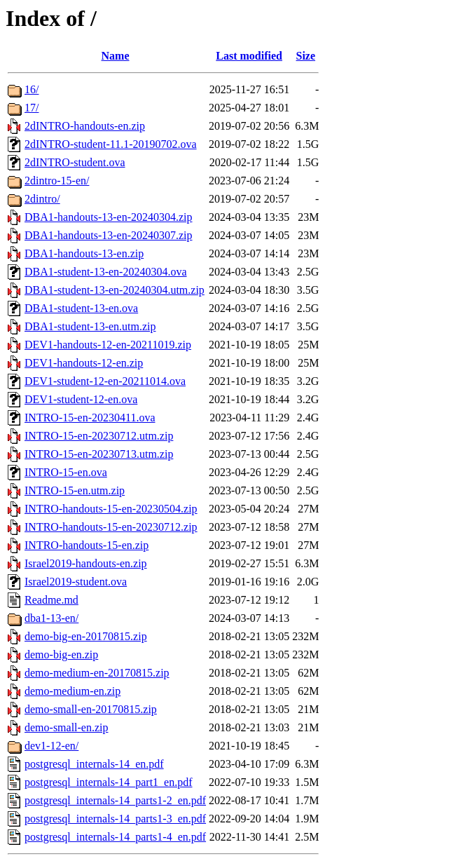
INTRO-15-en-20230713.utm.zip (99, 454)
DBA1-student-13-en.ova (81, 308)
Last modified (249, 56)
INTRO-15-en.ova (66, 472)
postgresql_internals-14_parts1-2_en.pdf (115, 800)
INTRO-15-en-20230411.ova (90, 418)
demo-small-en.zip (67, 727)
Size (306, 56)
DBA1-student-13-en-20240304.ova (106, 272)
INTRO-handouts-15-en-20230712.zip (111, 527)
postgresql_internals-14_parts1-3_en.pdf (115, 819)
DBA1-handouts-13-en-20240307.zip (109, 235)
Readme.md (51, 600)
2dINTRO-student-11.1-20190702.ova (111, 144)
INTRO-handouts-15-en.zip (87, 545)
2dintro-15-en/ (57, 181)
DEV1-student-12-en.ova (81, 399)
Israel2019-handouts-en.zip (86, 563)
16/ (32, 89)
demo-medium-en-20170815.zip (97, 673)
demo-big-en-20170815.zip (86, 636)
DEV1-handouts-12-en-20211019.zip (108, 345)
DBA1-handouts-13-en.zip (84, 253)
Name (116, 56)
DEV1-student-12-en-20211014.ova (105, 381)
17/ (32, 108)
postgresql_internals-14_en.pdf (94, 764)
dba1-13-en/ (51, 618)
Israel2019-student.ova (76, 582)
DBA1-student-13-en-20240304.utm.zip (115, 290)
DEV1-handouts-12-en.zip (84, 363)
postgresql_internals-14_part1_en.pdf (109, 782)
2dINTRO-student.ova (75, 162)
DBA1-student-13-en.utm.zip (90, 326)
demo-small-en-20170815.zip (91, 709)
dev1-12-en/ (51, 746)
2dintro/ (42, 199)
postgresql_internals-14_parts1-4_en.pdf (115, 837)
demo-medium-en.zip (72, 691)
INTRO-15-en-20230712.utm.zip (99, 436)
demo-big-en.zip (61, 655)
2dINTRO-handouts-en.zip (85, 126)
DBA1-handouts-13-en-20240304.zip (109, 217)
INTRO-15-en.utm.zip (75, 490)
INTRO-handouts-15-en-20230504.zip (111, 509)
